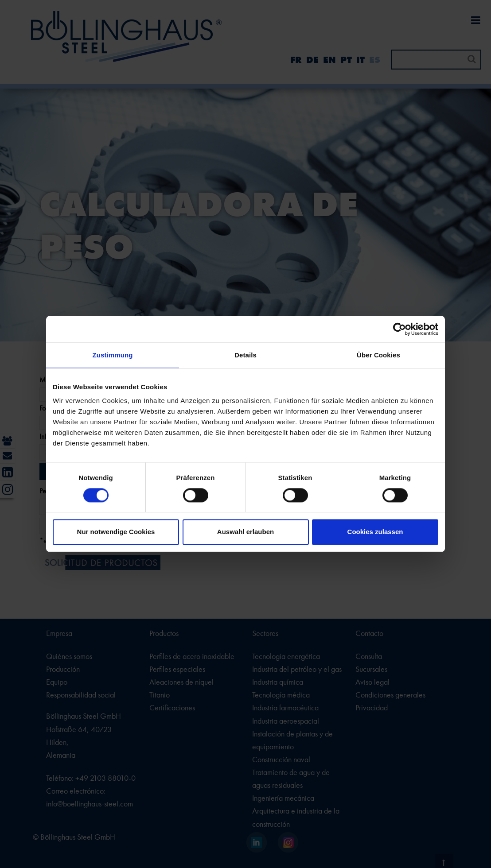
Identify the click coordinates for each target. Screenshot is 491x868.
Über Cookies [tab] (378, 355)
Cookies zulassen (375, 532)
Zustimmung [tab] (113, 355)
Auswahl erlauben (245, 532)
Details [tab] (245, 355)
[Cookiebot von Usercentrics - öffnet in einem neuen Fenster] (399, 329)
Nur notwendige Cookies (116, 532)
